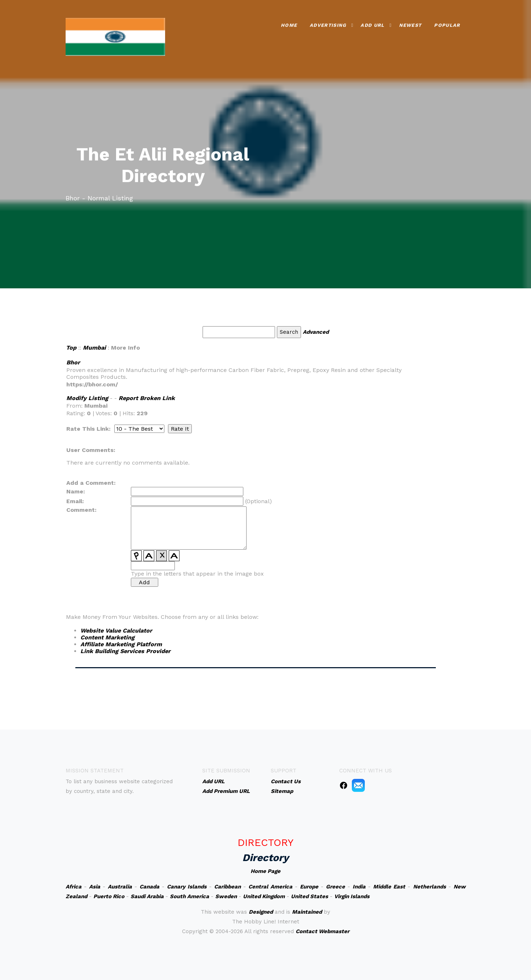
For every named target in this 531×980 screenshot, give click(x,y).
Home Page (265, 871)
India (359, 887)
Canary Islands (187, 887)
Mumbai (94, 348)
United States (309, 896)
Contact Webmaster (322, 931)
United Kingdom (264, 896)
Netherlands (430, 887)
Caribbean (227, 887)
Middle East (389, 887)
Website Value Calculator (116, 631)
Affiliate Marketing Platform (121, 644)
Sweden (226, 896)
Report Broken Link (147, 398)
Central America (270, 887)
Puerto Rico (109, 896)
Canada (149, 887)
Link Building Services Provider (125, 651)
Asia (95, 887)
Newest (410, 24)
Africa (74, 887)
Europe (309, 887)
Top (71, 348)
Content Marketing (107, 637)
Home (289, 24)
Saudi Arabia (147, 896)
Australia (120, 887)
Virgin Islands (352, 896)
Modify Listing (87, 398)
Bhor (73, 362)
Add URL (372, 24)
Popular (447, 24)
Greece (335, 887)
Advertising (328, 24)
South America (189, 896)
